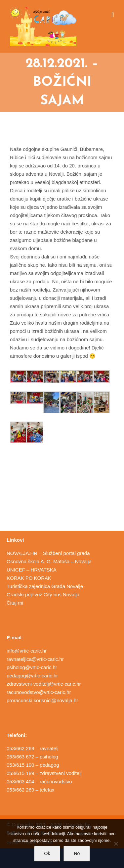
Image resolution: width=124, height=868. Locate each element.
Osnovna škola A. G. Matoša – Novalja (49, 561)
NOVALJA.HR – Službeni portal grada (48, 553)
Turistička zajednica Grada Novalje (45, 586)
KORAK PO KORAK (29, 578)
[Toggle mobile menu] (113, 15)
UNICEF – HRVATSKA (32, 570)
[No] (116, 844)
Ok (47, 853)
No (77, 853)
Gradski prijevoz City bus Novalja (43, 594)
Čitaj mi (15, 603)
